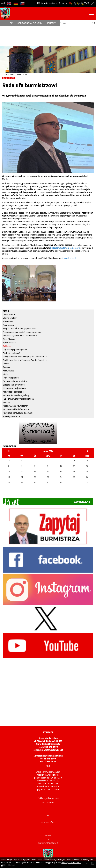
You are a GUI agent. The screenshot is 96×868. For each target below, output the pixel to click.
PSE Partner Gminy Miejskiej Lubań (18, 399)
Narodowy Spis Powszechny (16, 406)
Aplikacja (22, 75)
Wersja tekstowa (87, 3)
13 (9, 471)
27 (9, 483)
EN (9, 3)
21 (22, 477)
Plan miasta (8, 322)
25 (74, 477)
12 (87, 466)
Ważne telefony (10, 318)
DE (16, 3)
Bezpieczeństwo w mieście (15, 381)
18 (74, 471)
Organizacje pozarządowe (15, 350)
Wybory (6, 402)
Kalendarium (36, 23)
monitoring (23, 23)
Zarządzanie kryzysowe (14, 385)
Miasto (13, 75)
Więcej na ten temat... (71, 863)
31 (61, 483)
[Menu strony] (91, 15)
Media (6, 374)
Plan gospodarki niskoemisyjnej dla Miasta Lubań (25, 357)
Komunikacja (9, 371)
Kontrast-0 (74, 3)
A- (67, 3)
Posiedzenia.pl (69, 258)
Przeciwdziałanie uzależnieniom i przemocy (23, 332)
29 (35, 483)
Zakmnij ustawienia (93, 3)
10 (61, 466)
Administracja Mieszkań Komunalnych (20, 336)
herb (48, 839)
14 (22, 471)
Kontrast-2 (82, 3)
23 (48, 477)
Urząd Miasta (9, 314)
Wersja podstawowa (71, 3)
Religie (6, 364)
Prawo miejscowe (11, 378)
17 (61, 471)
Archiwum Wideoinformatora (16, 409)
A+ (60, 3)
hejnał (48, 835)
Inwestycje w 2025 (11, 416)
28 (22, 483)
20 (9, 477)
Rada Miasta (8, 325)
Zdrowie (7, 367)
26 (87, 477)
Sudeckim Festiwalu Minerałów (65, 248)
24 (61, 477)
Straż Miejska (9, 339)
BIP (11, 23)
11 (74, 466)
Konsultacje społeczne (13, 392)
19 (87, 471)
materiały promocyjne (48, 843)
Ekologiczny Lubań (11, 353)
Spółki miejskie (10, 343)
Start (5, 75)
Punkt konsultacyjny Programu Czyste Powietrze (25, 360)
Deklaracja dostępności (48, 798)
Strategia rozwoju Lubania (15, 388)
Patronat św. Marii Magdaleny (16, 395)
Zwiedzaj (47, 502)
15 (35, 471)
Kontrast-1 (78, 3)
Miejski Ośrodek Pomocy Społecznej (19, 329)
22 (35, 477)
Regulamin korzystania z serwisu (18, 413)
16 (48, 471)
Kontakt (51, 23)
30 (48, 483)
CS (22, 3)
